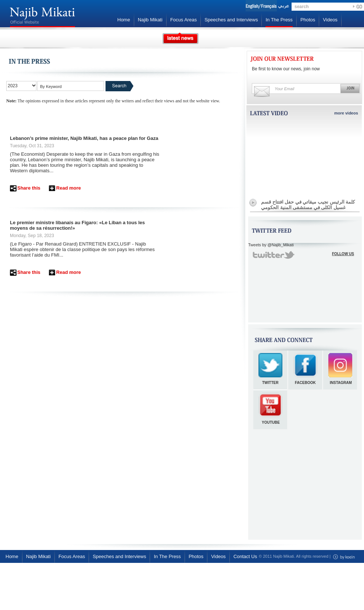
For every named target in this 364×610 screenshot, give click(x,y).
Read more (69, 188)
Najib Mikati (150, 20)
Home (124, 20)
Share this (29, 188)
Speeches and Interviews (231, 20)
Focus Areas (183, 20)
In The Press (279, 20)
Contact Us (245, 556)
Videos (330, 20)
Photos (308, 20)
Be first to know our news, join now (286, 69)
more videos (346, 113)
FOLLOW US (343, 254)
